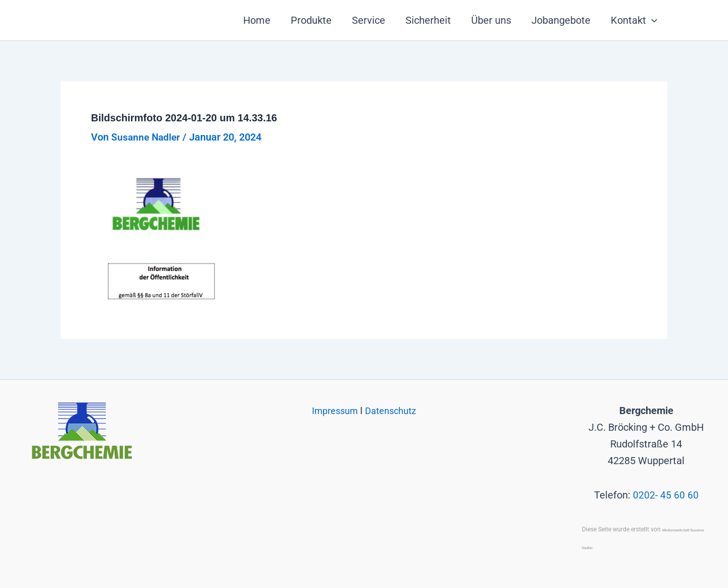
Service (369, 20)
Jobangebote (561, 20)
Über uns (491, 20)
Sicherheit (428, 20)
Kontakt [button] (634, 20)
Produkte (311, 20)
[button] (652, 20)
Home (257, 20)
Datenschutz (393, 411)
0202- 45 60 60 (666, 495)
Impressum (333, 411)
